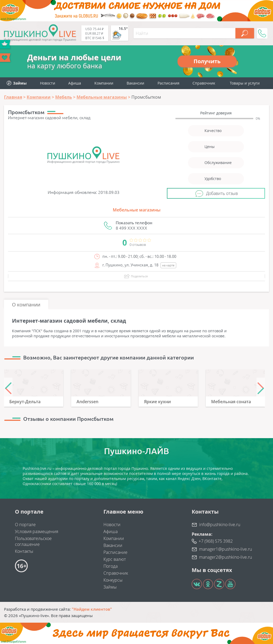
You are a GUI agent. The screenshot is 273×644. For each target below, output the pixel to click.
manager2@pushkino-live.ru (226, 557)
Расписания (168, 83)
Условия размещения (37, 531)
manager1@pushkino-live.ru (226, 549)
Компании (104, 83)
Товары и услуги (245, 83)
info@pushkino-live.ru (220, 525)
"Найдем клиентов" (92, 609)
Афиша (75, 83)
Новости (48, 83)
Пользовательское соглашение (33, 541)
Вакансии (135, 83)
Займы (110, 587)
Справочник (204, 83)
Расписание (115, 552)
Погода (111, 566)
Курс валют (115, 559)
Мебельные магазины (137, 210)
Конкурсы (113, 580)
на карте (168, 265)
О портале (25, 525)
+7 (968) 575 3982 (216, 541)
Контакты (24, 551)
